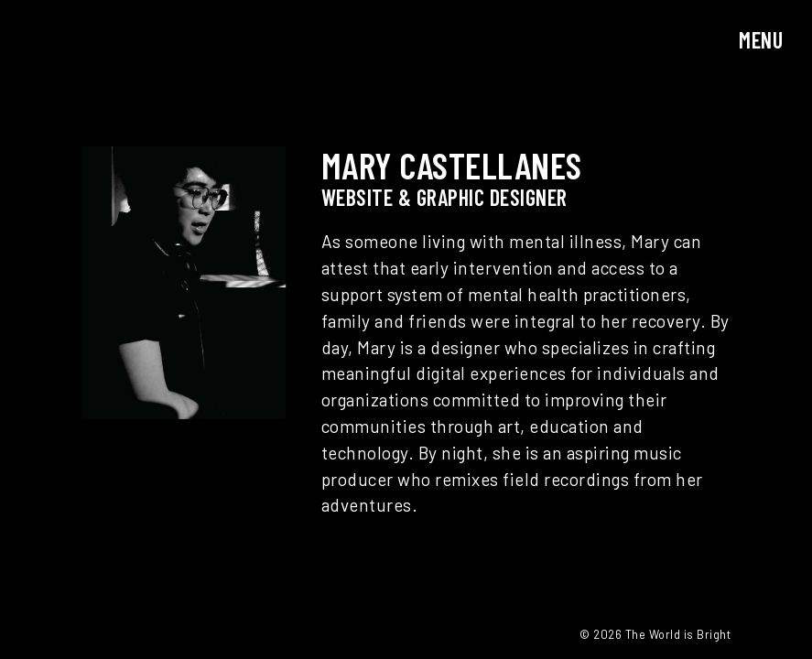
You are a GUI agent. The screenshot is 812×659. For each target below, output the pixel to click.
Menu (761, 40)
